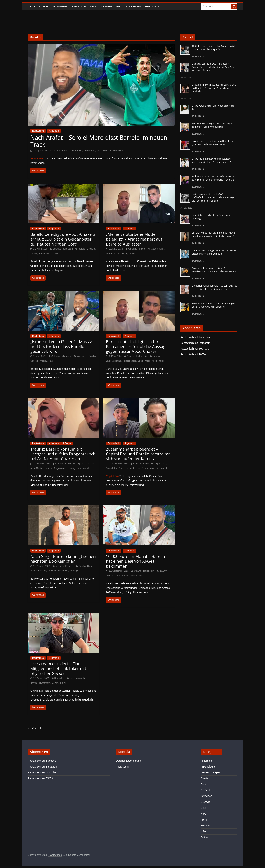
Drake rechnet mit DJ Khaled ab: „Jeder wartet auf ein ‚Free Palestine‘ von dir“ (212, 160)
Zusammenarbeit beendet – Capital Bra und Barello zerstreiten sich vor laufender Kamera (138, 454)
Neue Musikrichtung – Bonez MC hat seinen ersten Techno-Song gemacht (214, 252)
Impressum (122, 767)
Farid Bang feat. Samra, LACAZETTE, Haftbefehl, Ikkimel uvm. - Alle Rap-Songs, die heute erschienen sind (213, 197)
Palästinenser (129, 361)
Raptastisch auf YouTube (195, 349)
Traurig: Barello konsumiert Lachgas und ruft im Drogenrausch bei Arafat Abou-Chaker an (63, 454)
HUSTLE (107, 151)
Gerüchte (152, 6)
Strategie (74, 571)
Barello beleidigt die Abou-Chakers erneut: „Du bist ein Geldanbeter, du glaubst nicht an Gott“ (63, 239)
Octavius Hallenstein (63, 249)
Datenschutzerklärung (128, 761)
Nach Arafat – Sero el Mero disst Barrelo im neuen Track (99, 141)
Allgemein (60, 6)
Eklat (124, 254)
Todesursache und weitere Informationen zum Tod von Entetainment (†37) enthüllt (213, 178)
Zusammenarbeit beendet (154, 468)
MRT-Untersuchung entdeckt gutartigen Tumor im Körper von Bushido (212, 125)
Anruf (84, 464)
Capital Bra (111, 468)
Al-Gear (116, 576)
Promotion (206, 825)
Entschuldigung (113, 361)
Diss (93, 6)
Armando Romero (61, 151)
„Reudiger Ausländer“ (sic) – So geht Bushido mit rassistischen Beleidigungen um (215, 287)
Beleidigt (91, 249)
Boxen (33, 571)
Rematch (52, 571)
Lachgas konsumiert (79, 468)
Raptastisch (39, 6)
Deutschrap (89, 151)
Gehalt (139, 576)
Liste (203, 808)
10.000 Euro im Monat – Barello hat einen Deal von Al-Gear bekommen (135, 561)
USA (203, 831)
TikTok (132, 254)
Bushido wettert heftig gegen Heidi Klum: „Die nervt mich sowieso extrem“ (213, 143)
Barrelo (91, 566)
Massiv (44, 361)
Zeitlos (204, 837)
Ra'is (51, 361)
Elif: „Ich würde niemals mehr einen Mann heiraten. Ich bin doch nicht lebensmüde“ (213, 234)
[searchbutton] (234, 6)
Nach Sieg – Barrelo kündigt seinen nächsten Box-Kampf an (63, 559)
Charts (204, 778)
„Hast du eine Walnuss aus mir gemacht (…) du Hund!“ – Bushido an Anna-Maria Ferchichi (214, 88)
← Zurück (35, 728)
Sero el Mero (38, 158)
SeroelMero (119, 151)
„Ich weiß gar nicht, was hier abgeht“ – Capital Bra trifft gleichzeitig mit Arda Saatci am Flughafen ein (214, 67)
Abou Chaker (158, 249)
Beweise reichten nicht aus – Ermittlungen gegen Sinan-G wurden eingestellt (213, 305)
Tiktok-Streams (133, 468)
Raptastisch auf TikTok (193, 354)
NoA (203, 814)
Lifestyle (79, 6)
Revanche (63, 571)
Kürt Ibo (42, 571)
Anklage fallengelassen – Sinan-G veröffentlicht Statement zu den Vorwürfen (214, 270)
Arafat (109, 254)
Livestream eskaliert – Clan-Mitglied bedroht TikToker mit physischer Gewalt (58, 668)
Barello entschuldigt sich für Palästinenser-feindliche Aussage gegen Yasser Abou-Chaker (137, 346)
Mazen (55, 683)
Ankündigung (111, 6)
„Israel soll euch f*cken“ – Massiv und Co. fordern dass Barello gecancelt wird (61, 346)
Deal (132, 576)
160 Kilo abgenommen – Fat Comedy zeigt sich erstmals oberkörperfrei (213, 48)
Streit (140, 361)
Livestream (45, 683)
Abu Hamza (76, 678)
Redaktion (59, 678)
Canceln (34, 361)
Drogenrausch (60, 468)
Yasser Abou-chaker (48, 254)
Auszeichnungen (210, 772)
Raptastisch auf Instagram (195, 343)
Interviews (133, 6)
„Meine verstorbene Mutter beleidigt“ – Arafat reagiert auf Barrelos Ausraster (134, 239)
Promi (204, 820)
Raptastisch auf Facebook (195, 337)
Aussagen (82, 356)
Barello (78, 151)
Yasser (34, 254)
